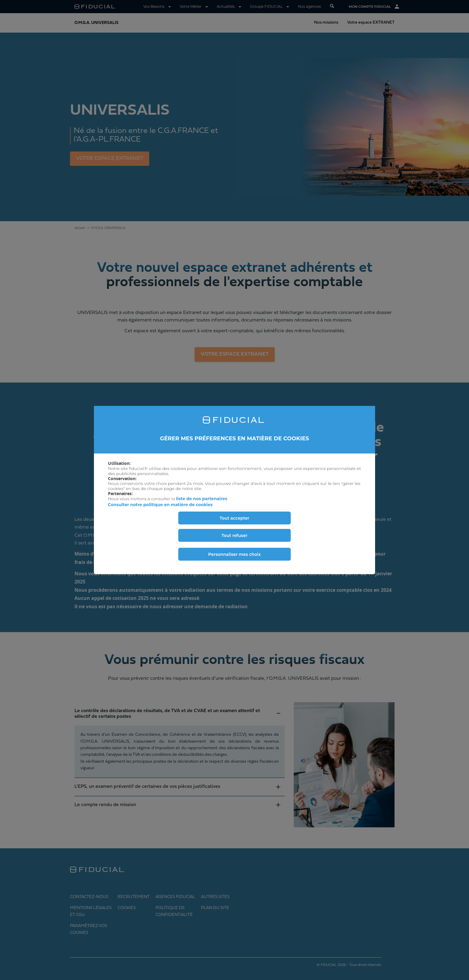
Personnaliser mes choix (234, 554)
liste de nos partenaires (202, 499)
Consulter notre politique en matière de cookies (160, 505)
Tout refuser (234, 535)
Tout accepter (234, 518)
